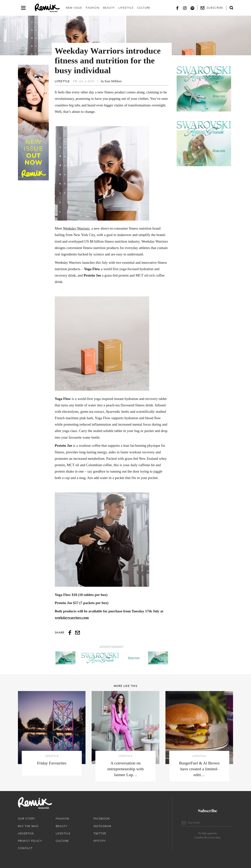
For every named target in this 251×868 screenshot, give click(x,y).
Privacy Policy (30, 841)
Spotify (100, 841)
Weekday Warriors (76, 228)
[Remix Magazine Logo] (47, 8)
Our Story (27, 819)
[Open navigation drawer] (23, 8)
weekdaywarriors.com (72, 618)
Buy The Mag (28, 826)
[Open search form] (231, 8)
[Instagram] (185, 8)
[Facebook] (177, 8)
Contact (25, 848)
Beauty (109, 8)
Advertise (26, 833)
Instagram (102, 826)
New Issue (74, 8)
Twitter (100, 833)
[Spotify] (192, 8)
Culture (144, 8)
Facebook (102, 819)
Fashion (93, 8)
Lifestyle (126, 8)
